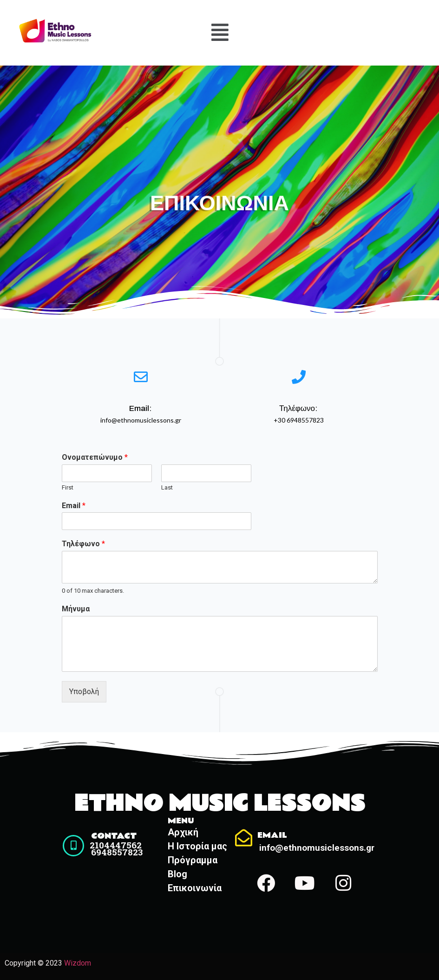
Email (74, 506)
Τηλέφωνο (83, 544)
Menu (181, 821)
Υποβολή (84, 692)
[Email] (244, 838)
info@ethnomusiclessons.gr (317, 848)
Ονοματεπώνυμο (95, 457)
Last (167, 487)
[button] (220, 32)
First (68, 487)
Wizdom (78, 963)
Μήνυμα (76, 609)
